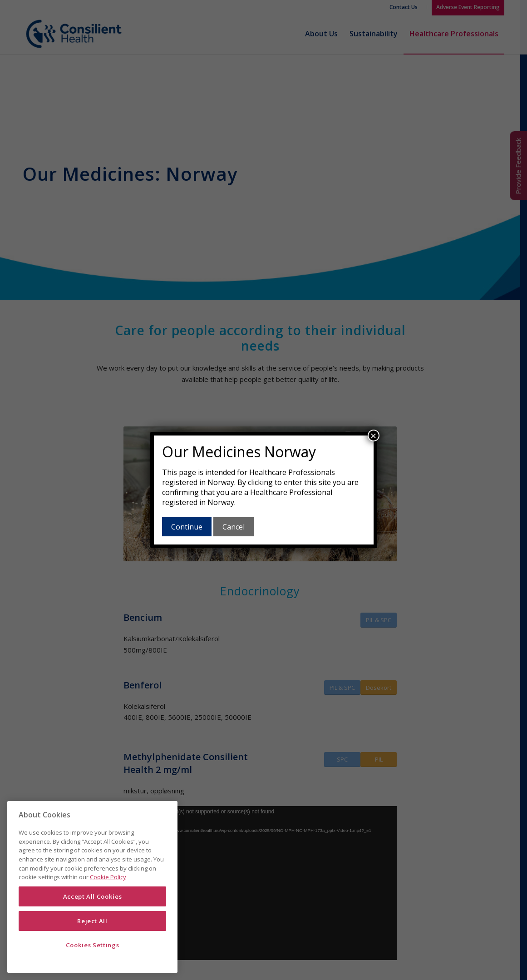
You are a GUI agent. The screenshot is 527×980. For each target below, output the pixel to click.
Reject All (92, 921)
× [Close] (373, 436)
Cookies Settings (93, 945)
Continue (187, 527)
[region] (92, 887)
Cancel (234, 527)
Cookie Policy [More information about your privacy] (108, 877)
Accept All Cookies (93, 896)
